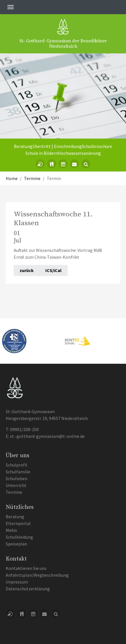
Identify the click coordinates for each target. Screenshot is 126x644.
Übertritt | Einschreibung (57, 146)
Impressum (17, 582)
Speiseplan (16, 544)
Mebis (11, 530)
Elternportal (18, 523)
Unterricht (16, 485)
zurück (27, 270)
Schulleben (17, 478)
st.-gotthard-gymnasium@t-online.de (47, 436)
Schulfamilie (18, 472)
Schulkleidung (19, 537)
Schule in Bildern (42, 153)
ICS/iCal (53, 270)
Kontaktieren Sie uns (26, 568)
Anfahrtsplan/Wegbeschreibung (37, 575)
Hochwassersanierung (79, 153)
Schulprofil (17, 465)
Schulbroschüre (97, 146)
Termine (14, 492)
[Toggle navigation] (11, 7)
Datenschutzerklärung (28, 589)
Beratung (23, 146)
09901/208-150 (25, 429)
